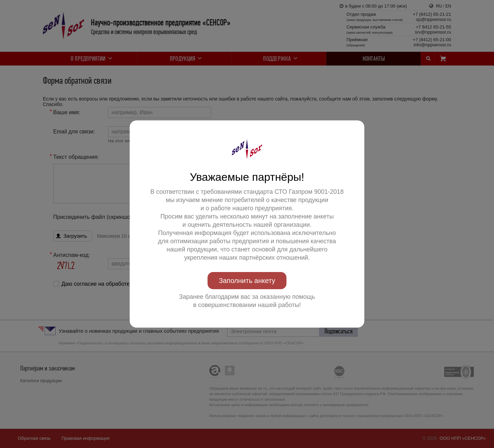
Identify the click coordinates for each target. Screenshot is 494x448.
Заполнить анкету (247, 281)
